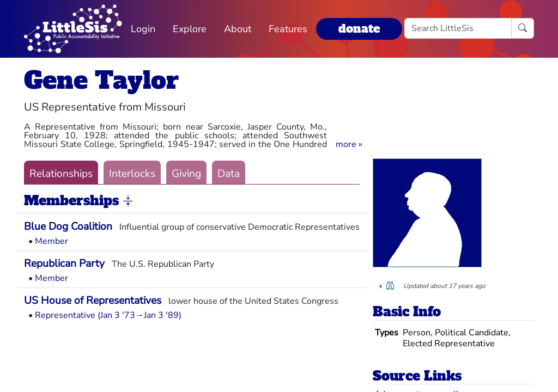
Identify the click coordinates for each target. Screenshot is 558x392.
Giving (186, 174)
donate (359, 29)
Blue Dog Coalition (68, 226)
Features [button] (288, 29)
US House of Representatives (93, 301)
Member (51, 241)
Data (229, 174)
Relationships (61, 174)
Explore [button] (190, 29)
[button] (349, 144)
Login (143, 29)
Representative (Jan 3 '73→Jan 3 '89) (108, 315)
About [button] (238, 29)
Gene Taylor (101, 80)
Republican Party (64, 264)
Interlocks (132, 174)
